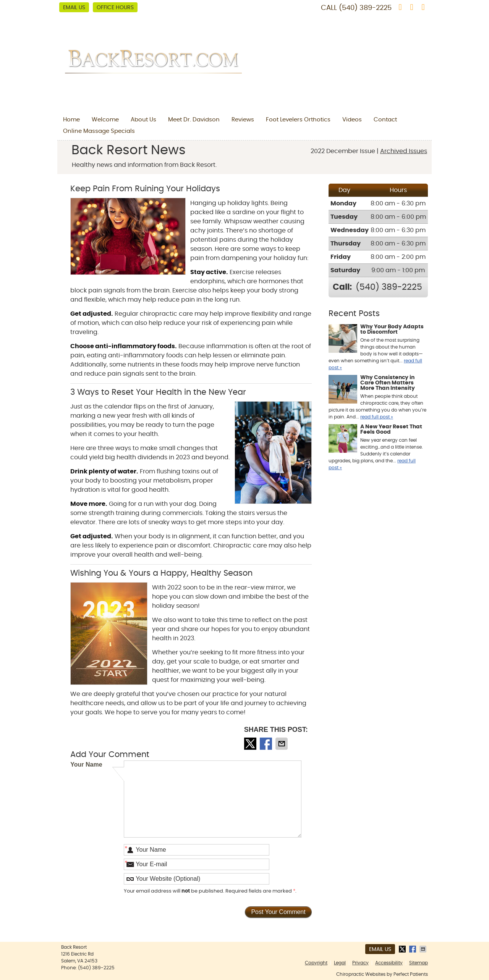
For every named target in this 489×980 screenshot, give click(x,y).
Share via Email (282, 744)
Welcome (105, 120)
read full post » (377, 417)
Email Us (74, 8)
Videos (352, 120)
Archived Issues (404, 151)
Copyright (316, 963)
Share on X (251, 744)
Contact (385, 120)
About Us (143, 120)
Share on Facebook (267, 744)
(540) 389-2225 (365, 8)
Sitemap (419, 963)
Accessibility (389, 963)
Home (71, 120)
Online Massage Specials (99, 131)
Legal (340, 963)
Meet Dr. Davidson (194, 120)
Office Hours (115, 8)
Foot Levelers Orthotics (298, 120)
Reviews (243, 120)
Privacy (360, 963)
